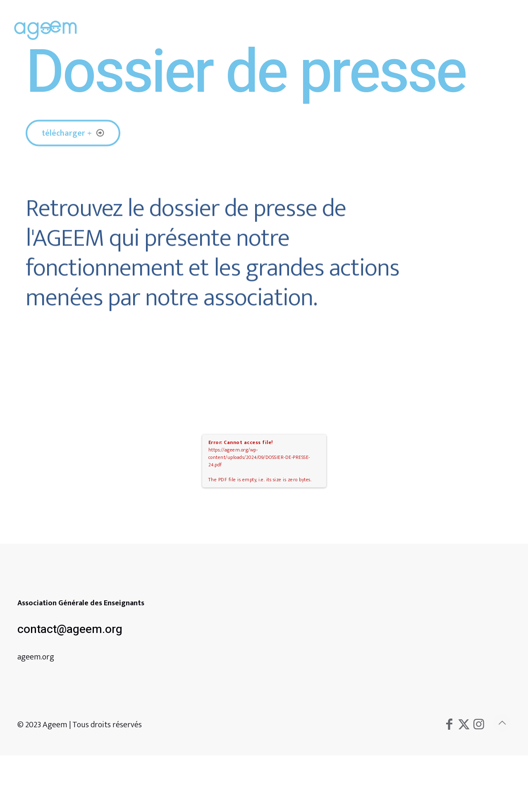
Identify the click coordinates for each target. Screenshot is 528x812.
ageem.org (36, 657)
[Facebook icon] (449, 725)
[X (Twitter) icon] (464, 725)
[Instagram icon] (479, 725)
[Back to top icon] (502, 723)
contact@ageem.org (70, 629)
